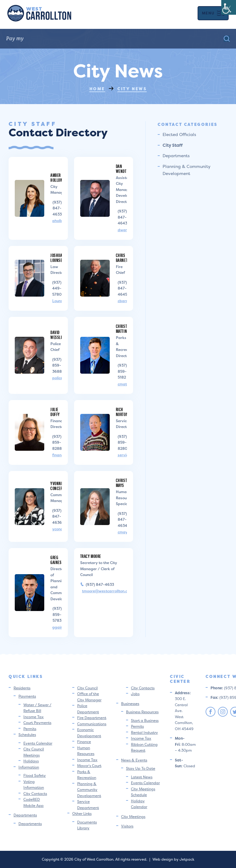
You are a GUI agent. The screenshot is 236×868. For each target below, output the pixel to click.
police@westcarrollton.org (57, 378)
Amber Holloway (59, 177)
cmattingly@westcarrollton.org (122, 384)
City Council (87, 688)
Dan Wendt (121, 168)
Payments (27, 696)
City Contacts (35, 794)
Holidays (31, 761)
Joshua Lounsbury (59, 257)
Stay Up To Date (141, 768)
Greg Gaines (56, 560)
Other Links (82, 814)
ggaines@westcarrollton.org (57, 627)
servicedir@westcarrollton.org (122, 455)
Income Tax (33, 717)
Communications (92, 724)
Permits (30, 729)
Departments (176, 156)
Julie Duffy (55, 412)
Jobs (135, 694)
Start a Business (145, 720)
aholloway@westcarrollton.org (57, 221)
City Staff (173, 145)
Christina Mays (124, 483)
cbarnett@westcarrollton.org (122, 301)
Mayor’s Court (89, 766)
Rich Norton (122, 412)
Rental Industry (144, 732)
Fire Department (92, 718)
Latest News (142, 777)
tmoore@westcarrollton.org (105, 591)
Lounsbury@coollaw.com (57, 301)
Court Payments (37, 723)
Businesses (130, 704)
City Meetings (133, 817)
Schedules (27, 735)
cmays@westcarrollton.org (122, 532)
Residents (22, 688)
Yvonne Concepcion (60, 486)
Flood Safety (35, 775)
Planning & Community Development (89, 790)
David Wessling (58, 335)
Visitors (127, 826)
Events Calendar (38, 743)
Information (29, 767)
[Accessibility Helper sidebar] (229, 7)
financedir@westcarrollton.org (57, 455)
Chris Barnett (123, 257)
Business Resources (142, 712)
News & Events (134, 760)
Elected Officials (179, 134)
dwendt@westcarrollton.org (122, 230)
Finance (84, 742)
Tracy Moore (91, 556)
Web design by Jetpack (173, 859)
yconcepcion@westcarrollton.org (57, 529)
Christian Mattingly (124, 328)
